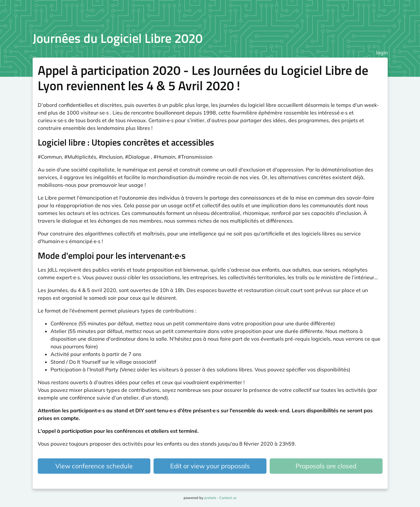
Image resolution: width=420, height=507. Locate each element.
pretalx (210, 498)
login (382, 52)
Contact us (228, 498)
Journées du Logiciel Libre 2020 (118, 38)
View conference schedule (94, 466)
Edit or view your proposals (210, 466)
